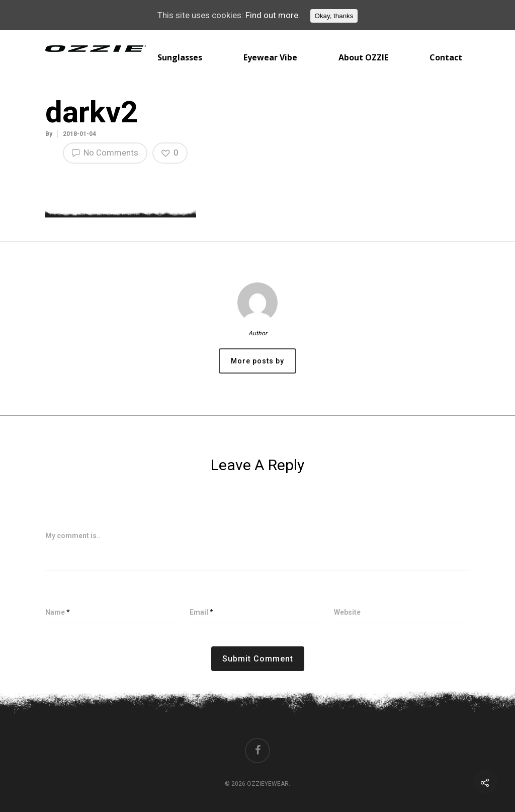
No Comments (105, 153)
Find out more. (273, 15)
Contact (446, 57)
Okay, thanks (334, 16)
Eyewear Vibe (270, 57)
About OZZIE (363, 57)
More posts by (257, 361)
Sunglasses (180, 57)
